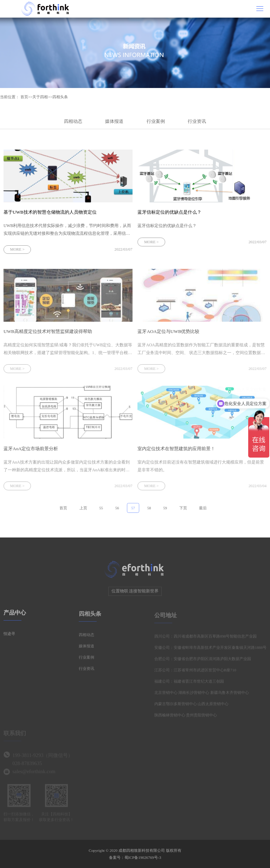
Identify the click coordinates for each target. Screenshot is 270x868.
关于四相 (40, 97)
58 (149, 510)
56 (117, 510)
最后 (203, 510)
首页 (24, 97)
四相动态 (73, 121)
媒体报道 (114, 121)
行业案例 (156, 121)
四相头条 (60, 97)
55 (101, 510)
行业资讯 (197, 121)
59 (165, 510)
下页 (183, 510)
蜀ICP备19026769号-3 (143, 857)
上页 (83, 510)
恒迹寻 (9, 635)
